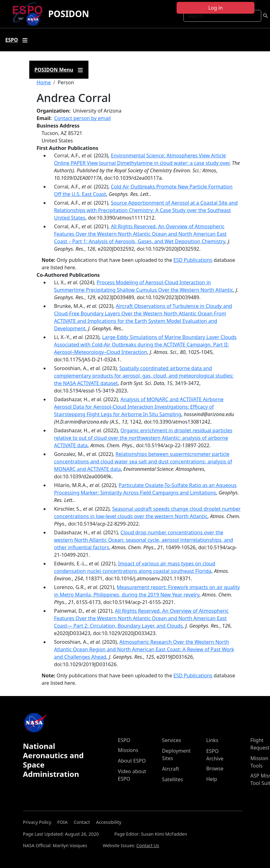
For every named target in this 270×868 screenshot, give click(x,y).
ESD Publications (193, 260)
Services (171, 740)
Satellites (172, 779)
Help (212, 779)
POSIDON (69, 14)
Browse (215, 768)
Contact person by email (83, 118)
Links (212, 740)
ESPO (124, 740)
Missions (128, 750)
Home (44, 82)
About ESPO (132, 761)
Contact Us (148, 845)
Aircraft (171, 769)
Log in (216, 8)
